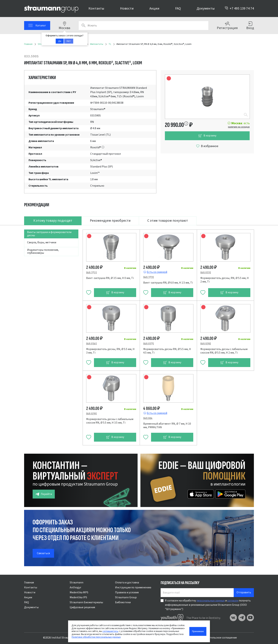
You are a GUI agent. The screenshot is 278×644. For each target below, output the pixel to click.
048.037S (149, 344)
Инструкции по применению (133, 587)
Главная (29, 583)
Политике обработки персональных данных (96, 637)
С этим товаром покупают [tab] (168, 221)
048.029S (91, 414)
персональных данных (211, 601)
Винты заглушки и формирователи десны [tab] (49, 234)
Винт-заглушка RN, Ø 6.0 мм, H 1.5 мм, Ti (168, 283)
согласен (233, 601)
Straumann (77, 583)
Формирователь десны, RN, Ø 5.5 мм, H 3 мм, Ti (110, 351)
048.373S (149, 277)
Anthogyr (75, 587)
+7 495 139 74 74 (239, 9)
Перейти (44, 494)
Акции (154, 9)
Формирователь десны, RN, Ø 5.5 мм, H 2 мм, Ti (225, 280)
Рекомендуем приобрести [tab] (110, 221)
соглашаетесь (110, 631)
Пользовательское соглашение (217, 638)
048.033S (206, 273)
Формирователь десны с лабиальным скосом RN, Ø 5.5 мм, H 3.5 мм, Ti (110, 421)
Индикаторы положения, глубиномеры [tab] (43, 251)
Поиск (84, 26)
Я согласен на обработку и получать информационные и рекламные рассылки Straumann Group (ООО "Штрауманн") (208, 605)
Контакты (96, 9)
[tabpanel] (139, 335)
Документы (206, 9)
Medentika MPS (79, 592)
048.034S (91, 344)
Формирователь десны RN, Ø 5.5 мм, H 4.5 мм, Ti (167, 351)
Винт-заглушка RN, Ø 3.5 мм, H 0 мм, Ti (110, 278)
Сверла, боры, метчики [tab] (42, 242)
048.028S (206, 344)
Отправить (244, 592)
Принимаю (198, 631)
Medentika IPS (78, 597)
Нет (69, 41)
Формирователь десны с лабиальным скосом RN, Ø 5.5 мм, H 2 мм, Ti (224, 351)
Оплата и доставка (127, 583)
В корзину (207, 136)
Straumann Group (126, 597)
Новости (127, 9)
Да (60, 41)
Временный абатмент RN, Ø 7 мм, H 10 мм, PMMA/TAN (167, 425)
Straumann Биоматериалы (86, 602)
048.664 (148, 418)
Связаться (43, 553)
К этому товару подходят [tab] (53, 221)
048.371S (91, 273)
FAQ (178, 9)
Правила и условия (127, 592)
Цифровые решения (82, 607)
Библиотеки (123, 602)
